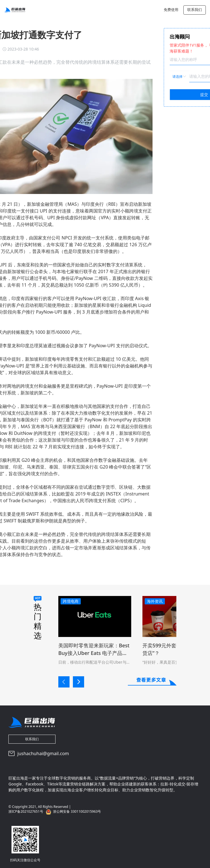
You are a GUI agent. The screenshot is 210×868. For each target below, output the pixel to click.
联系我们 (195, 10)
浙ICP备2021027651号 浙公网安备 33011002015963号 (55, 812)
